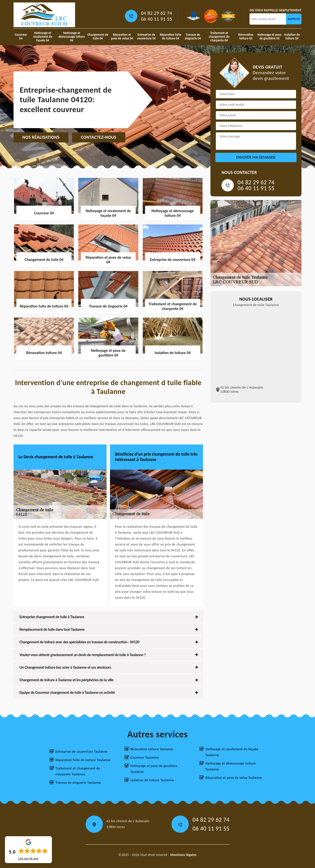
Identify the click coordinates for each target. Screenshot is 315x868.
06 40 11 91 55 (157, 19)
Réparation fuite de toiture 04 (170, 36)
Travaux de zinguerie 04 (193, 36)
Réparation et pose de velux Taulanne (234, 778)
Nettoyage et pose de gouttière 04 (269, 36)
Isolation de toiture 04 (292, 36)
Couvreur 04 (21, 36)
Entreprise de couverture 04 (146, 36)
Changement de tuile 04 (98, 36)
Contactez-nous (99, 137)
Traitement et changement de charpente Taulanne (78, 771)
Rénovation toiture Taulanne (152, 749)
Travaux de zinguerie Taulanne (78, 783)
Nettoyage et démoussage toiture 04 (71, 37)
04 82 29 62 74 (157, 13)
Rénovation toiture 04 (246, 36)
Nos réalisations (41, 137)
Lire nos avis (28, 858)
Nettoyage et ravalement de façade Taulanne (232, 752)
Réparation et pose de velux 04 (122, 36)
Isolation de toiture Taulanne (152, 780)
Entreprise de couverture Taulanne (81, 752)
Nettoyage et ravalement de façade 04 (43, 37)
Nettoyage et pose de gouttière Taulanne (154, 769)
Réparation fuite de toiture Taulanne (83, 760)
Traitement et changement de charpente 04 (219, 37)
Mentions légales (183, 855)
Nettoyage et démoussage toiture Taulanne (230, 766)
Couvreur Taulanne (145, 757)
